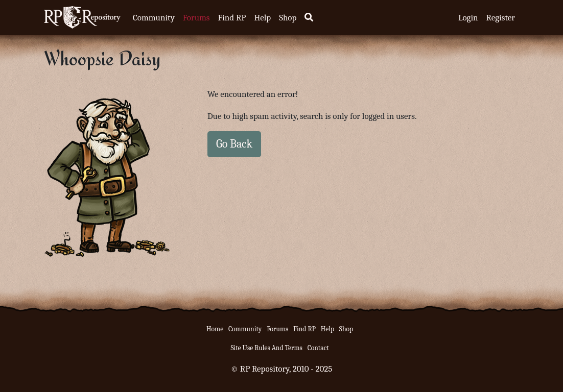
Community (154, 18)
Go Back (234, 144)
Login (468, 18)
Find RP (232, 18)
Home (215, 329)
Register (501, 18)
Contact (318, 348)
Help (262, 18)
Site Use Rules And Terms (266, 348)
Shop (288, 18)
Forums (196, 18)
